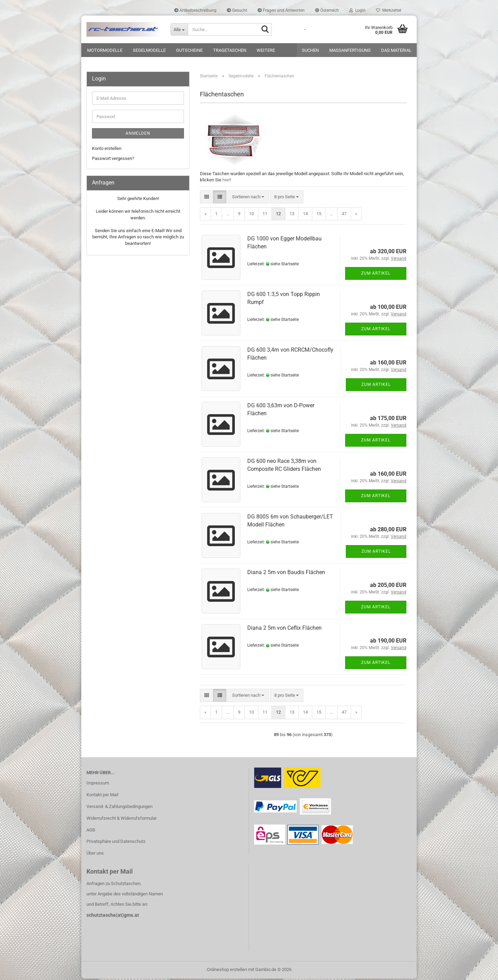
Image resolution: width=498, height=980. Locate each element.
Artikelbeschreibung (195, 10)
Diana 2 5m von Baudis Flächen (286, 574)
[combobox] (248, 198)
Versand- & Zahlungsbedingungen (119, 808)
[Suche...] (179, 29)
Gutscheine (189, 50)
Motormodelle (105, 50)
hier (226, 181)
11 (265, 215)
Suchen (310, 50)
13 (292, 215)
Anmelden (138, 135)
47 (344, 215)
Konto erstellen (107, 150)
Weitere (266, 50)
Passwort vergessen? (113, 159)
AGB (91, 831)
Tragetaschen (230, 50)
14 (305, 215)
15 (319, 215)
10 (251, 215)
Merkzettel (389, 10)
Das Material (396, 50)
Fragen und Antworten (281, 10)
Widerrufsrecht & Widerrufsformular (122, 820)
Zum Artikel (376, 275)
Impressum (98, 784)
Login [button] (357, 10)
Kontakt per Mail (102, 796)
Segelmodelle (149, 50)
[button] (327, 10)
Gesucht (237, 10)
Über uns (95, 854)
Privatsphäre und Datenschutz (116, 843)
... (228, 215)
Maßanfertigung (350, 50)
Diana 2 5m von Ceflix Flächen (284, 629)
